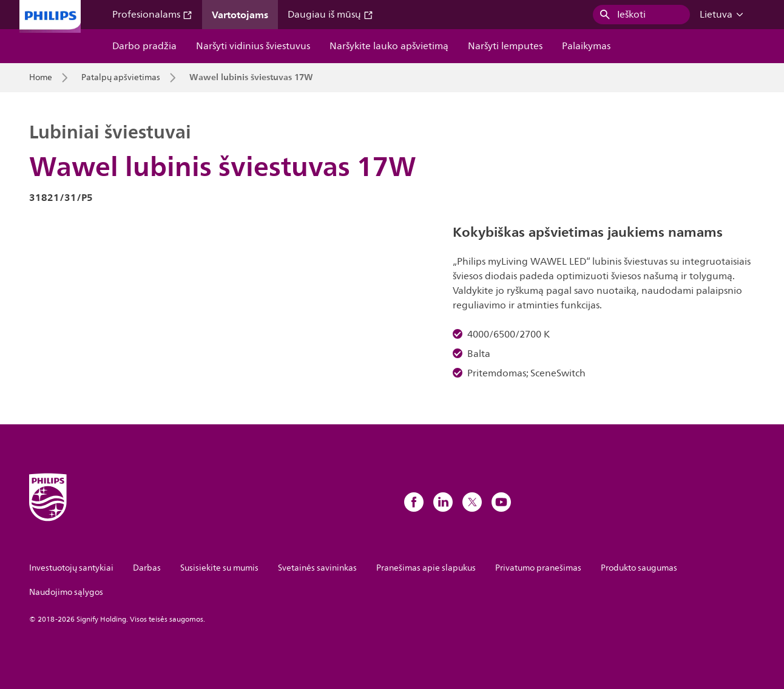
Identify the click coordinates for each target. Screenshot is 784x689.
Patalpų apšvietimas (121, 78)
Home (41, 78)
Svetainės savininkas (317, 568)
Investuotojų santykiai (71, 568)
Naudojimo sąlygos (66, 592)
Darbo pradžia (144, 46)
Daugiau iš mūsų (330, 15)
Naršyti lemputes (505, 46)
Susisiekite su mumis (219, 568)
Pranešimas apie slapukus (426, 568)
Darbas (147, 568)
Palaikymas (586, 46)
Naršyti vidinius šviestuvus (253, 46)
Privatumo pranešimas (538, 568)
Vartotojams (240, 15)
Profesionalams (152, 15)
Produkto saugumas (639, 568)
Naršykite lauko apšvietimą (389, 46)
